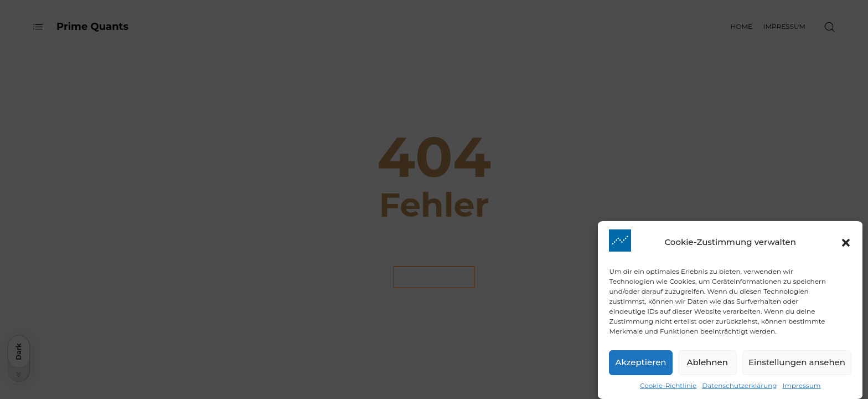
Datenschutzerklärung (739, 389)
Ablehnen (707, 367)
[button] (846, 247)
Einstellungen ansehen (797, 367)
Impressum (802, 389)
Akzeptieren (640, 367)
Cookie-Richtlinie (668, 389)
